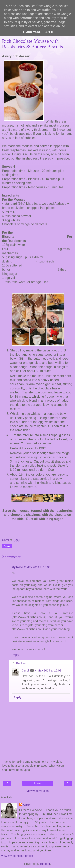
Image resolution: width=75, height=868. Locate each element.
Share (7, 546)
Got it (49, 32)
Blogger (45, 864)
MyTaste (17, 567)
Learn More (32, 32)
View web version (38, 791)
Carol (25, 670)
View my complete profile (17, 856)
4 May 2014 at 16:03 (48, 670)
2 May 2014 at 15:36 (37, 567)
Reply (15, 655)
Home (37, 783)
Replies (21, 663)
